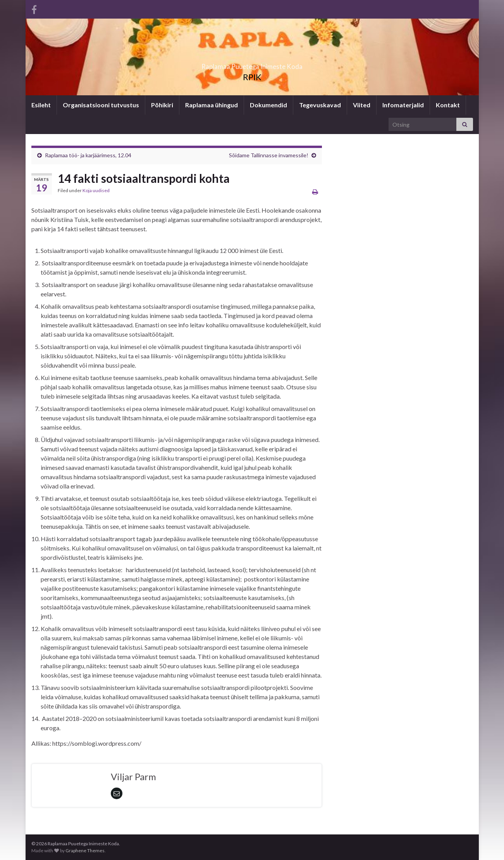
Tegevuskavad (320, 105)
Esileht (41, 105)
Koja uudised (96, 190)
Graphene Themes (85, 851)
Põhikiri (162, 105)
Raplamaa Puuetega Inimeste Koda (252, 64)
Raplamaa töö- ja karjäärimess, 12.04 (88, 155)
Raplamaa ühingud (212, 105)
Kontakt (448, 105)
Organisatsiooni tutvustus (101, 105)
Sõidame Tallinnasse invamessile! (269, 155)
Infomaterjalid (403, 105)
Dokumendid (268, 105)
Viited (362, 105)
